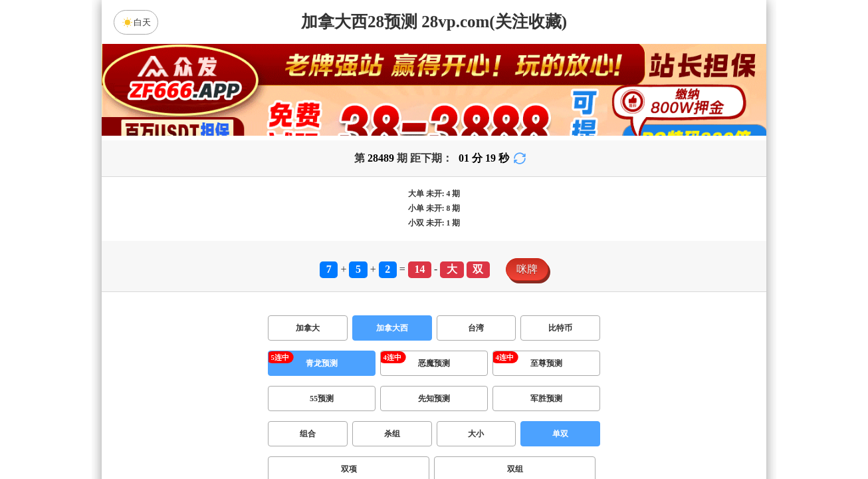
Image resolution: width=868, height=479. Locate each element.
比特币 (560, 328)
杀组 (392, 434)
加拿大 (308, 328)
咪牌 (527, 269)
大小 (476, 434)
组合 (308, 434)
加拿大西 (392, 328)
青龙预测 (322, 363)
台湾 (476, 328)
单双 (560, 434)
